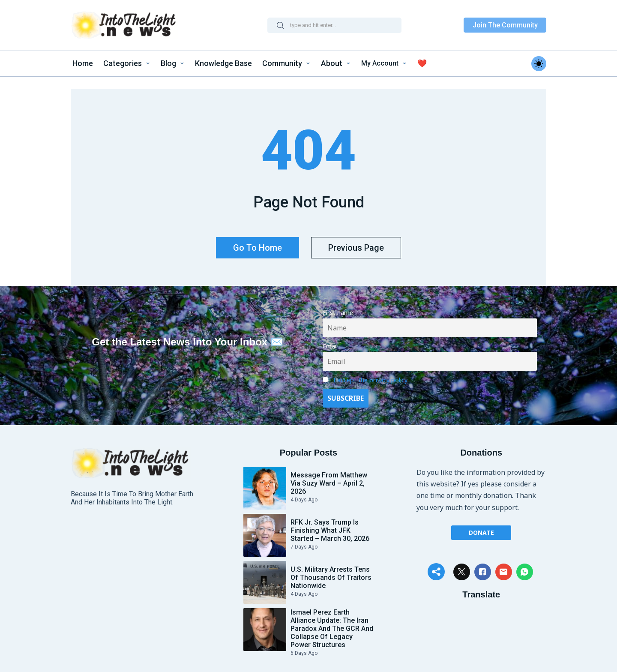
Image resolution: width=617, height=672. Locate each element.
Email (330, 342)
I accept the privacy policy (370, 376)
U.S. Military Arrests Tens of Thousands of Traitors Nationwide (331, 573)
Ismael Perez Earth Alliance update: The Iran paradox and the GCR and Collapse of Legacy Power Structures (332, 624)
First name (338, 309)
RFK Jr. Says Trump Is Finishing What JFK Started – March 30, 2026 (330, 526)
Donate (481, 528)
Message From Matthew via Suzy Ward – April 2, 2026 (329, 479)
